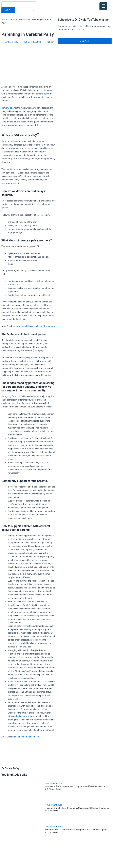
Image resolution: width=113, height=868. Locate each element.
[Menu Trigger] (103, 6)
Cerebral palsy (8, 108)
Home (4, 19)
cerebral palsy (42, 94)
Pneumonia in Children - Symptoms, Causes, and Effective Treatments (77, 808)
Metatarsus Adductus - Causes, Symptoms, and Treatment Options (76, 786)
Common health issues (20, 19)
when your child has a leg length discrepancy (34, 326)
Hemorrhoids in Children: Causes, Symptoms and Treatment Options (76, 830)
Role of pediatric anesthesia (26, 737)
